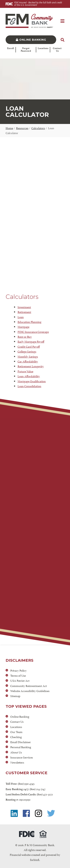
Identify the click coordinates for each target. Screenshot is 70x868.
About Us (16, 752)
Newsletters (17, 762)
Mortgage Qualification (32, 381)
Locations (43, 48)
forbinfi (35, 859)
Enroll (11, 48)
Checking (16, 737)
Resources (22, 128)
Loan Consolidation (29, 386)
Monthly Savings (28, 356)
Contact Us (57, 50)
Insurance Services (22, 757)
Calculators (38, 128)
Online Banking (31, 40)
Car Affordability (28, 361)
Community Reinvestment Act (29, 686)
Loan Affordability (29, 376)
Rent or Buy (25, 336)
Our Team (16, 732)
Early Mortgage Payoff (31, 341)
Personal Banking (21, 747)
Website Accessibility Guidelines (30, 691)
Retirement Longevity (31, 366)
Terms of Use (18, 675)
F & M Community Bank (39, 845)
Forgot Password (26, 50)
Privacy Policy (18, 670)
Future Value (25, 371)
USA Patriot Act (20, 680)
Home (9, 128)
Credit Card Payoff (29, 346)
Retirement (24, 312)
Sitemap (15, 696)
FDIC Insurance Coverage (33, 331)
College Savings (27, 351)
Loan (21, 317)
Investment (24, 307)
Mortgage (23, 326)
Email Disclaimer (21, 742)
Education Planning (29, 322)
